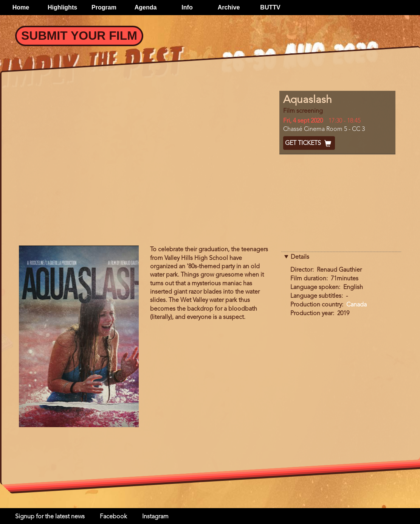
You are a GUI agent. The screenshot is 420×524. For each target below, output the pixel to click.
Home (21, 7)
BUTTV (270, 7)
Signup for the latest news (50, 517)
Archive (229, 7)
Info (187, 7)
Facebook (113, 517)
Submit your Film (79, 36)
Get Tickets (309, 143)
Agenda (146, 7)
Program (104, 7)
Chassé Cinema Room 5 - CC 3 (324, 129)
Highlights (62, 7)
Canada (356, 305)
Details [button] (300, 257)
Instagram (155, 517)
